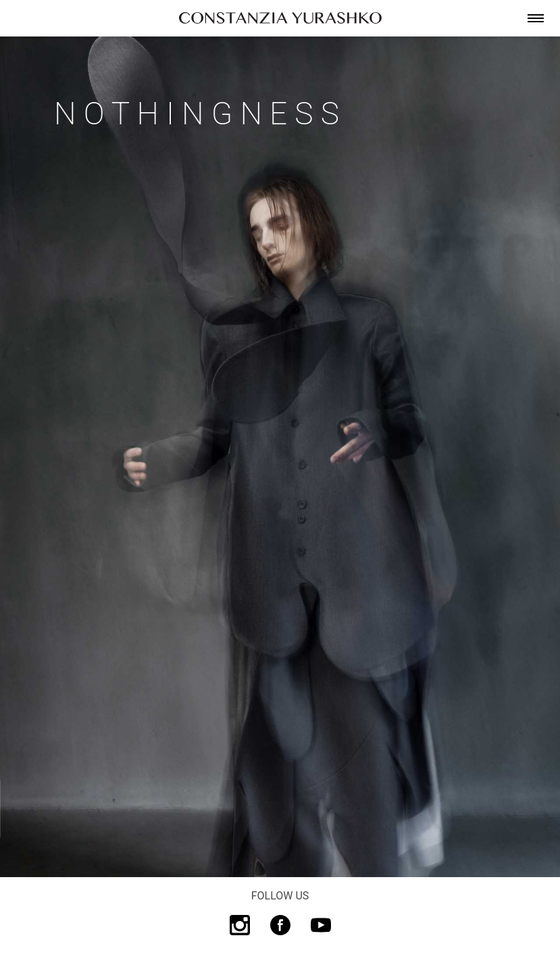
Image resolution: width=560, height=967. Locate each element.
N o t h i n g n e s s (197, 114)
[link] (280, 18)
